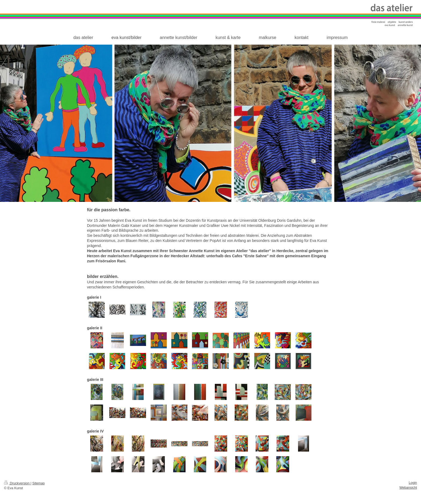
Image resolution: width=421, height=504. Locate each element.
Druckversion (17, 483)
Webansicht (408, 488)
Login (413, 483)
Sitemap (38, 483)
